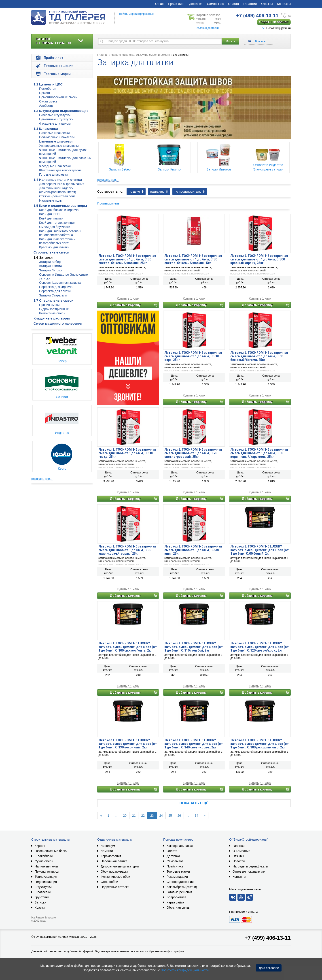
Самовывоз (215, 4)
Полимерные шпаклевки (57, 137)
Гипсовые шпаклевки (54, 133)
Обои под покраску (114, 871)
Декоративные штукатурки (120, 866)
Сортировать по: (110, 192)
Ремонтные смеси (52, 313)
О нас (159, 4)
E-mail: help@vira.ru (276, 28)
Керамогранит (111, 856)
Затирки (40, 902)
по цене (134, 192)
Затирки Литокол (51, 270)
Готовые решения (179, 892)
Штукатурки (43, 887)
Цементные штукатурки (56, 119)
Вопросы (261, 41)
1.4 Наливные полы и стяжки (58, 180)
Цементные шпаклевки (56, 141)
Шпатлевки (43, 892)
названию (157, 192)
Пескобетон (48, 89)
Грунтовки (42, 897)
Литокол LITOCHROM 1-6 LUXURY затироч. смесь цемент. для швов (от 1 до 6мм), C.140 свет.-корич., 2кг (194, 744)
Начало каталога (122, 55)
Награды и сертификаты (250, 866)
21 (134, 816)
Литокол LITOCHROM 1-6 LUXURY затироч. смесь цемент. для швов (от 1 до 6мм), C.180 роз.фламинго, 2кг (260, 744)
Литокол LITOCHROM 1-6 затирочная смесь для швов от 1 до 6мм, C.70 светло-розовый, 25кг (193, 453)
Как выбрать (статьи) (182, 887)
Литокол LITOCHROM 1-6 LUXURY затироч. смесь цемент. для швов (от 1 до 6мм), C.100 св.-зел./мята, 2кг (128, 647)
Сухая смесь (48, 101)
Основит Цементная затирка (60, 283)
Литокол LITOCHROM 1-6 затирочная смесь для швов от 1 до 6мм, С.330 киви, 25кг (193, 550)
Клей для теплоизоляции (57, 223)
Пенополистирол (47, 871)
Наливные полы (51, 200)
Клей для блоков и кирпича (59, 210)
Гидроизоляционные (54, 309)
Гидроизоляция (46, 882)
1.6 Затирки (43, 257)
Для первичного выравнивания (62, 184)
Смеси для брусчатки (55, 227)
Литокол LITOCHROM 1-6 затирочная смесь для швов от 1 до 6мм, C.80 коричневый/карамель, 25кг (259, 453)
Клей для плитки (51, 218)
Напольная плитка (114, 861)
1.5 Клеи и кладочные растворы (60, 206)
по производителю (188, 192)
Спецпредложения (180, 882)
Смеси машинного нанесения (58, 323)
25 (170, 816)
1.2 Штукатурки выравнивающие (61, 111)
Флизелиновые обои (115, 877)
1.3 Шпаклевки (46, 129)
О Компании (241, 851)
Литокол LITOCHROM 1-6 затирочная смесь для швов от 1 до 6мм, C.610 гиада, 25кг (127, 453)
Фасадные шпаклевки (55, 166)
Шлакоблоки (44, 856)
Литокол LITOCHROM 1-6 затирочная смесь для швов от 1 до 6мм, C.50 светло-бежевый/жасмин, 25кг (127, 259)
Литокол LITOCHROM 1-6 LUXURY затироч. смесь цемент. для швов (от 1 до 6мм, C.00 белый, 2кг (260, 550)
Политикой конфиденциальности (185, 970)
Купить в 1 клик (128, 299)
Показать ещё (194, 803)
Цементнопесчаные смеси (58, 97)
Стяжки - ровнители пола (57, 196)
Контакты (284, 4)
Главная (103, 55)
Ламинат (107, 851)
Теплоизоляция (46, 877)
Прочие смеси (49, 305)
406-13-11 (257, 16)
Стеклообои (109, 882)
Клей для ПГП (49, 214)
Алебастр (46, 106)
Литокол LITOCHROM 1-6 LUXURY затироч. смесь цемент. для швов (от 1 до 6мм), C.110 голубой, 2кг (194, 647)
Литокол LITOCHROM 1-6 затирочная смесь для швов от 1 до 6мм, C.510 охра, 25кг (193, 356)
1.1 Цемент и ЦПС (48, 84)
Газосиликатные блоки (51, 851)
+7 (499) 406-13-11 (268, 938)
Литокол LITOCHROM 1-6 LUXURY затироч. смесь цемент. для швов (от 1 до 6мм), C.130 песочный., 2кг (128, 744)
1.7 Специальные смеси (53, 300)
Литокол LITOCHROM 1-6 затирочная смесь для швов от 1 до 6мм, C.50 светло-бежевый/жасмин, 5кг (193, 259)
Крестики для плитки (54, 247)
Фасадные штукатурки (55, 124)
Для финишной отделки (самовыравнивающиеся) (58, 190)
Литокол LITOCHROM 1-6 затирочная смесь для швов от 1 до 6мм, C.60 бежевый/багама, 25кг (259, 356)
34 (197, 816)
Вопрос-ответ (176, 897)
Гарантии (250, 4)
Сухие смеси (44, 861)
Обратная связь (178, 908)
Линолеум (108, 846)
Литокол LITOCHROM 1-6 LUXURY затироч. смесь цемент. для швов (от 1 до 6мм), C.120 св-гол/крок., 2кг (260, 647)
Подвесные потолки (115, 887)
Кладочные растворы (52, 318)
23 (152, 816)
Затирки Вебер (50, 262)
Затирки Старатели (53, 295)
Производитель (108, 203)
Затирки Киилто (51, 266)
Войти (123, 14)
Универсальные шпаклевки (59, 146)
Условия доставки (208, 28)
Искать (231, 41)
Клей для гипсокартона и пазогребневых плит (57, 241)
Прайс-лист (176, 4)
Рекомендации (177, 877)
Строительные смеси (51, 252)
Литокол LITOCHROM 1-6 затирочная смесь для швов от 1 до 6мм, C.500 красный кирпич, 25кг (259, 259)
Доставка (196, 4)
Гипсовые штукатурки (55, 115)
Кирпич (40, 846)
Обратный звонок (274, 22)
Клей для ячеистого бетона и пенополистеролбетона (60, 233)
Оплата (233, 4)
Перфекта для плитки (55, 291)
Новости (239, 861)
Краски (40, 908)
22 (143, 816)
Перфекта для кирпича (56, 287)
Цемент (45, 93)
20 (125, 816)
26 (179, 816)
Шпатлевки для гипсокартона (60, 170)
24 (161, 816)
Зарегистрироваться (142, 14)
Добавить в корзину (125, 305)
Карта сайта (175, 902)
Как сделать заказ (180, 846)
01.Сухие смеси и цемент (153, 55)
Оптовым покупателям (249, 871)
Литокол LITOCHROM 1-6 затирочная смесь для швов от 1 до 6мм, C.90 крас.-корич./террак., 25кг (127, 550)
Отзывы (267, 4)
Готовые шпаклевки (53, 175)
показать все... (42, 479)
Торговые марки (178, 871)
